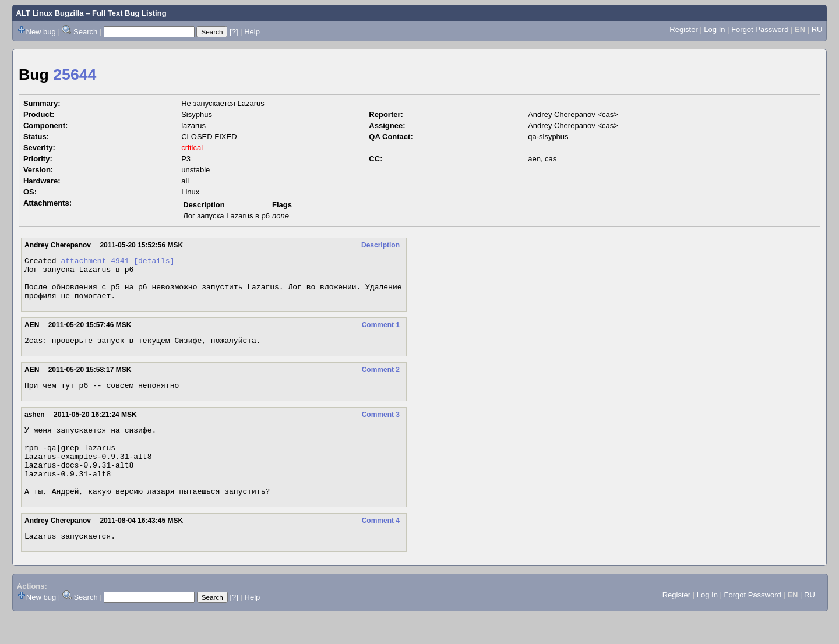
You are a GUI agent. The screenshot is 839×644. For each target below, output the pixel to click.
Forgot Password (760, 29)
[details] (154, 262)
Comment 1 (381, 334)
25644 (75, 75)
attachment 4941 (95, 262)
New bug (41, 32)
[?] (234, 32)
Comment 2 (381, 380)
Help (252, 32)
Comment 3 (381, 427)
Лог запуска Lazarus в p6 (226, 216)
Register (683, 29)
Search (85, 32)
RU (817, 29)
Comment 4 (381, 547)
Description (380, 245)
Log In (714, 29)
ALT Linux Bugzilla (50, 13)
